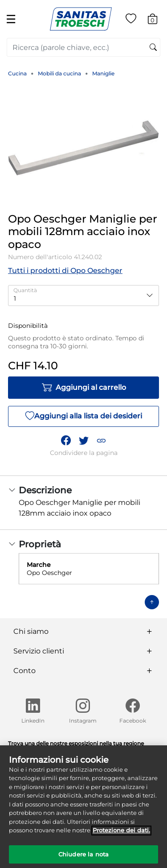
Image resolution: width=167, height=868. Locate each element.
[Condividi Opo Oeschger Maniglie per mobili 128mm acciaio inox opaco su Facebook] (66, 441)
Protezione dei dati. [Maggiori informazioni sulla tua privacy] (121, 834)
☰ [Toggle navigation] (11, 19)
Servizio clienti (39, 651)
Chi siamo (31, 631)
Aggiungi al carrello (84, 388)
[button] (101, 441)
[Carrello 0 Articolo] (157, 20)
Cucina (17, 73)
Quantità (25, 290)
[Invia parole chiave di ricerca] (153, 48)
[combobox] (83, 47)
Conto (24, 671)
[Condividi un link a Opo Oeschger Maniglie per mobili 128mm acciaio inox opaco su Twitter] (84, 441)
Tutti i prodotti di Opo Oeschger (65, 271)
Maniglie (103, 73)
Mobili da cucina (59, 73)
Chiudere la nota (83, 858)
